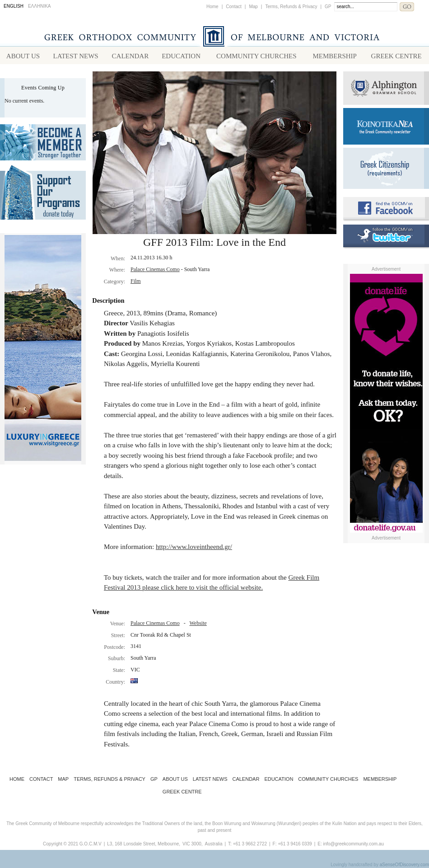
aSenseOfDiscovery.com (404, 865)
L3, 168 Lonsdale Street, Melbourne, (144, 844)
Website (198, 623)
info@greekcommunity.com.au (353, 844)
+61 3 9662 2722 (250, 844)
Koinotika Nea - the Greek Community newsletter (386, 126)
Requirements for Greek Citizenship (386, 168)
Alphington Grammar (386, 88)
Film (136, 281)
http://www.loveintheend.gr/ (194, 547)
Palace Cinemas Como (155, 269)
